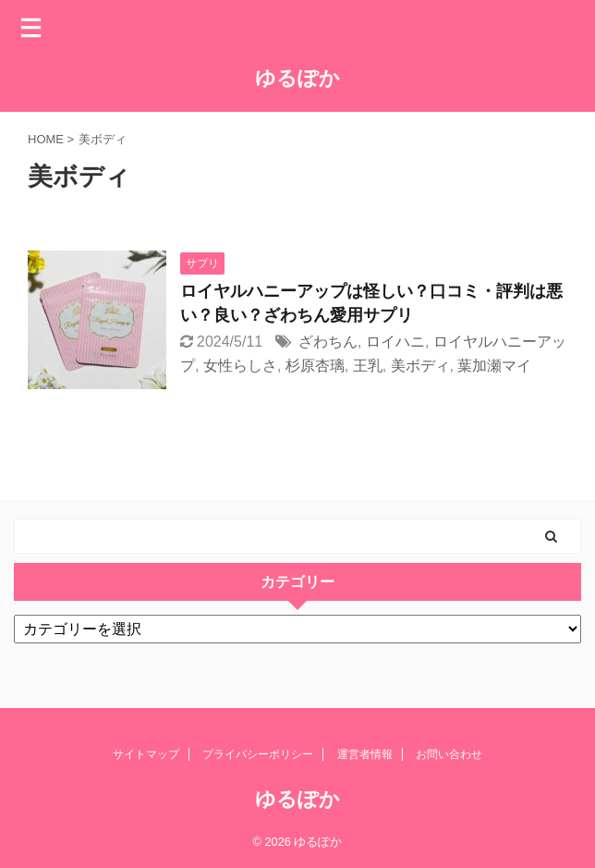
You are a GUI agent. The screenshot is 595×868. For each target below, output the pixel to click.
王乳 (368, 366)
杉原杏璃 (315, 366)
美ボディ (420, 366)
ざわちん (328, 342)
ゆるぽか (297, 78)
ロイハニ (395, 342)
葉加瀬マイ (494, 366)
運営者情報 (365, 754)
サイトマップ (146, 754)
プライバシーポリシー (258, 754)
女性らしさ (240, 366)
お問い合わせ (449, 754)
